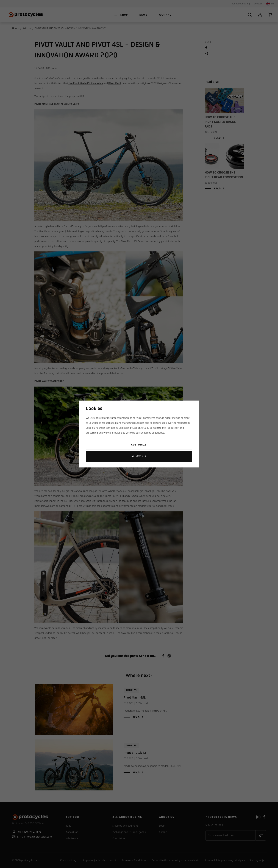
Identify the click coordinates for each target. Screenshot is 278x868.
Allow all (139, 456)
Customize (139, 445)
